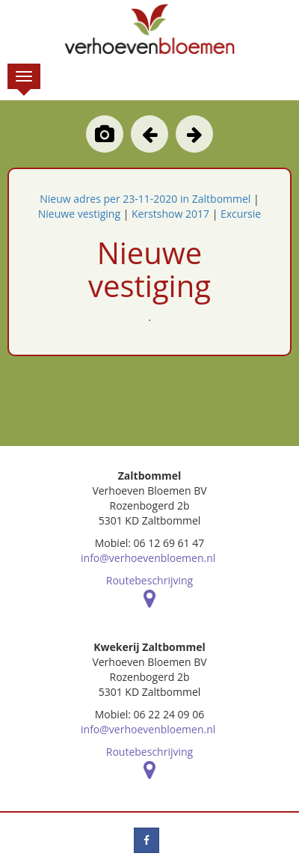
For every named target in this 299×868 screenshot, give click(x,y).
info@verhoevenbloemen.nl (148, 558)
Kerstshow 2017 (170, 214)
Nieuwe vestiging (79, 214)
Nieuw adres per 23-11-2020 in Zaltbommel (145, 199)
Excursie (241, 214)
